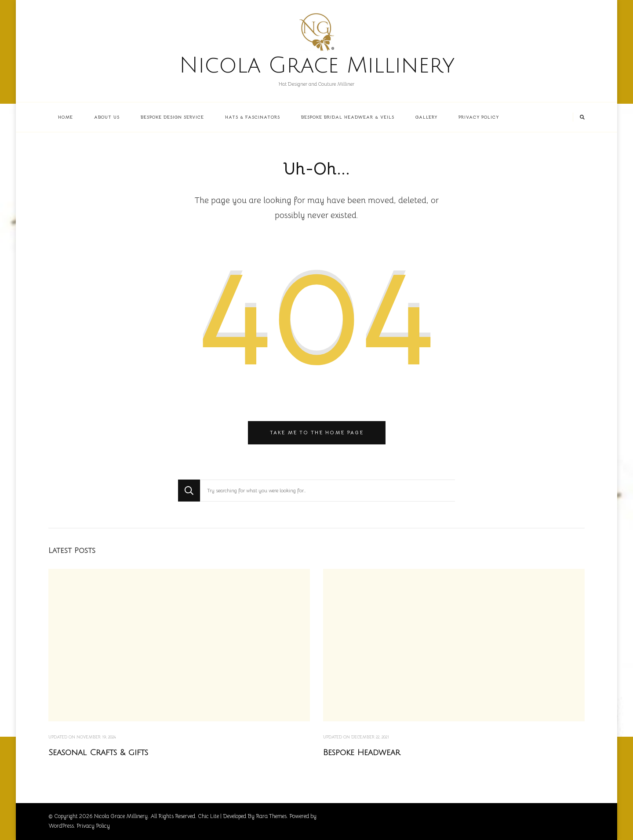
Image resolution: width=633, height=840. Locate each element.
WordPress (61, 826)
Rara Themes (271, 816)
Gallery (426, 117)
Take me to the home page (317, 433)
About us (107, 117)
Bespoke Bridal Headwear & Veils (348, 117)
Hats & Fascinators (253, 117)
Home (65, 117)
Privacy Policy (479, 117)
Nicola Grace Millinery (317, 65)
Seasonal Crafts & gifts (98, 753)
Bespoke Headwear (362, 753)
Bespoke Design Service (172, 117)
